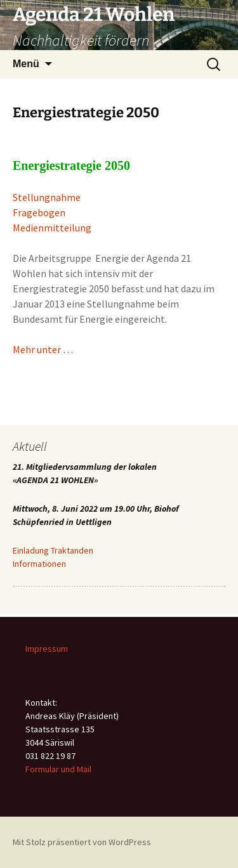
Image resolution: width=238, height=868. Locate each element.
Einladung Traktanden (53, 550)
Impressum (47, 649)
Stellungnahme (47, 197)
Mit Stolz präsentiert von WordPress (82, 842)
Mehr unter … (43, 349)
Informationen (39, 564)
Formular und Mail (58, 769)
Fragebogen (39, 212)
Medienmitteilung (52, 228)
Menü (26, 64)
